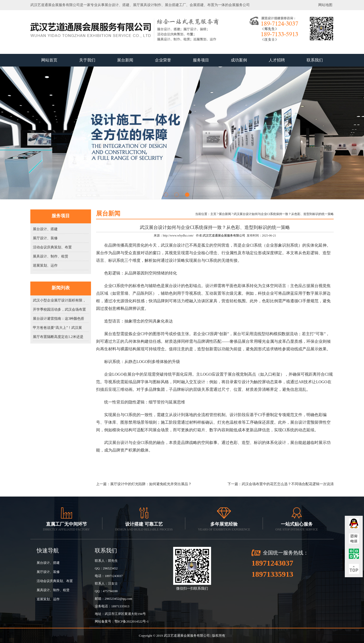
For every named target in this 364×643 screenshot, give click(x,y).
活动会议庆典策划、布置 (52, 247)
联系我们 (315, 60)
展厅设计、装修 (45, 238)
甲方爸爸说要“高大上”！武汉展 (57, 328)
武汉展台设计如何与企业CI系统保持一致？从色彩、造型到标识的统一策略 (284, 214)
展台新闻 (125, 60)
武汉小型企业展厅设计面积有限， (59, 300)
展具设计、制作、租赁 (51, 256)
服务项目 (201, 60)
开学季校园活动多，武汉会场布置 (59, 309)
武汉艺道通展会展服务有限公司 (224, 235)
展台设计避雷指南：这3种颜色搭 (59, 319)
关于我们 (87, 60)
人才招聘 (277, 60)
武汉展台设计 (173, 245)
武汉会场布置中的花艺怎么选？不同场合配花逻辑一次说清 (288, 484)
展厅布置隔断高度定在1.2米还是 (58, 337)
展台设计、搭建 (45, 229)
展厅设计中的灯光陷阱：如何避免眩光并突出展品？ (151, 484)
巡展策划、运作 (45, 265)
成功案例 (239, 60)
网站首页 (49, 60)
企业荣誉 (163, 60)
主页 (213, 214)
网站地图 (325, 5)
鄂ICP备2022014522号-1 (132, 621)
